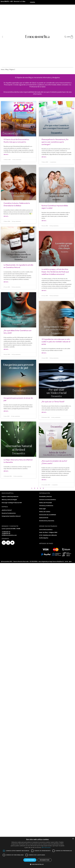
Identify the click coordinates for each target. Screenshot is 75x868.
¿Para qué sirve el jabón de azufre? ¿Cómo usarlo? (54, 463)
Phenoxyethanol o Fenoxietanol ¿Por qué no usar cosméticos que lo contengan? (55, 142)
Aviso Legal (42, 510)
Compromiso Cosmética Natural (11, 517)
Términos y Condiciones (46, 506)
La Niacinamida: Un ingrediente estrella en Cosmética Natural (18, 266)
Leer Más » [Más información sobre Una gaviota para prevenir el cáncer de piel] (6, 412)
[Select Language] (35, 2)
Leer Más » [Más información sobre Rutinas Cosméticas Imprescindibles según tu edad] (44, 221)
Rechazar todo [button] (45, 860)
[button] (37, 864)
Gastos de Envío (44, 519)
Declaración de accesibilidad (48, 516)
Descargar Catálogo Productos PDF (12, 504)
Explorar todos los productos (10, 497)
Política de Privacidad (45, 504)
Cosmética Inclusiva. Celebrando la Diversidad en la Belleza (17, 204)
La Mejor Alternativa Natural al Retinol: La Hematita (18, 462)
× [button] (73, 839)
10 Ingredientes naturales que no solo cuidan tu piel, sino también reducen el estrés (56, 342)
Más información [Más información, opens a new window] (46, 847)
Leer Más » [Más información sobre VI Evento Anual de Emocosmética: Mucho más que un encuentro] (6, 154)
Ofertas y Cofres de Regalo (9, 500)
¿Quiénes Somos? (7, 511)
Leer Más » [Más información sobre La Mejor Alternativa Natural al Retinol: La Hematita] (6, 472)
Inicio (3, 69)
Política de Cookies (45, 513)
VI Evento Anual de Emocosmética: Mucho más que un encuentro (17, 141)
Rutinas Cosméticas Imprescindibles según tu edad (55, 207)
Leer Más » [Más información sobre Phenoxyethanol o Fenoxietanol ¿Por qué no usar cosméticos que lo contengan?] (44, 157)
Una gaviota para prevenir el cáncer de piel (18, 400)
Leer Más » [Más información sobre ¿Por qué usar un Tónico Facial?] (44, 413)
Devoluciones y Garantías (47, 522)
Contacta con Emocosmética (48, 500)
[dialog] (37, 852)
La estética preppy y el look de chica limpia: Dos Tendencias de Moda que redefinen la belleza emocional (55, 272)
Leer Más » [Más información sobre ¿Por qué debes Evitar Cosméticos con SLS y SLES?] (6, 350)
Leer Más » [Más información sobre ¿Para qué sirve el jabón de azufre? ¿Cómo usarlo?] (44, 480)
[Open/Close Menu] (2, 37)
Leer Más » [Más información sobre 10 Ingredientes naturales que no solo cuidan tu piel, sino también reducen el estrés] (44, 353)
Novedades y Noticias (45, 497)
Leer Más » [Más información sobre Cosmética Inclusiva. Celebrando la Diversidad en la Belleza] (6, 216)
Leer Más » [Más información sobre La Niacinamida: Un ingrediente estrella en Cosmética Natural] (6, 282)
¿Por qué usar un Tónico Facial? (53, 402)
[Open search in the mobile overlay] (65, 37)
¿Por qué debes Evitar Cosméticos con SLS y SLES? (18, 332)
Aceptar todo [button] (30, 860)
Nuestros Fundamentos (9, 514)
